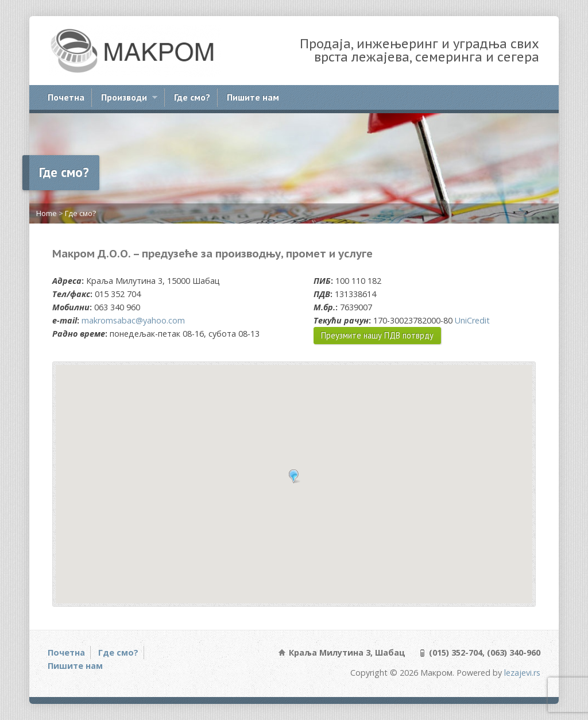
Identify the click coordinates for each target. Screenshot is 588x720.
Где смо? (192, 97)
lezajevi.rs (522, 673)
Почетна (66, 97)
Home (47, 213)
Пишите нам (253, 97)
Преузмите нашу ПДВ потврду (377, 335)
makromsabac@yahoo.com (133, 320)
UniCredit (472, 320)
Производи (129, 99)
